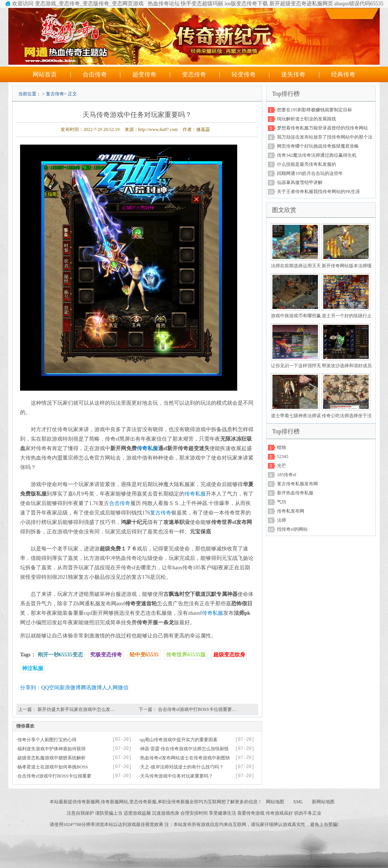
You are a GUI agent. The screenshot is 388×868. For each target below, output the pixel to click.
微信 (123, 688)
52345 (283, 457)
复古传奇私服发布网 (297, 484)
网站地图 (275, 802)
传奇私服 (147, 448)
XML (298, 802)
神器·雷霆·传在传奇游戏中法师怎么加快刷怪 (185, 749)
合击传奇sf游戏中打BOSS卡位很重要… (197, 709)
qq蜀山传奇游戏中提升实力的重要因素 (179, 740)
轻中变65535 (144, 655)
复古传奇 (55, 94)
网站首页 (45, 74)
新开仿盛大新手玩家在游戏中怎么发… (76, 709)
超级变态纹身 (229, 655)
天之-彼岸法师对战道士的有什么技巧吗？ (182, 767)
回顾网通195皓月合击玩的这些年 (310, 173)
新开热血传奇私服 (295, 493)
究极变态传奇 (106, 655)
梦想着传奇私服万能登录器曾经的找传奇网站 (322, 128)
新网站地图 (323, 802)
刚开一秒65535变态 (60, 655)
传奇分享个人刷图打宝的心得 (47, 740)
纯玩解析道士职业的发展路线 (307, 119)
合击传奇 (95, 74)
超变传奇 (144, 74)
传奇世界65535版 (186, 655)
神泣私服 (33, 668)
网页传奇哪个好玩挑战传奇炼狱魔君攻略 (318, 146)
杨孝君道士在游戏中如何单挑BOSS (53, 767)
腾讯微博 (91, 688)
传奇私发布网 (291, 511)
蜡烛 (282, 447)
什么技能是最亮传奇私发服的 (307, 164)
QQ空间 (50, 688)
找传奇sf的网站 (292, 529)
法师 (282, 520)
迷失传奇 (293, 74)
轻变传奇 (244, 74)
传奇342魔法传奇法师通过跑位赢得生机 (317, 155)
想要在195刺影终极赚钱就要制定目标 (314, 110)
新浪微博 (70, 688)
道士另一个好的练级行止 (347, 316)
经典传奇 (343, 74)
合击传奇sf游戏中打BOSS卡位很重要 (54, 776)
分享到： (31, 688)
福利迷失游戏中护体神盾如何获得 (52, 749)
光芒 (282, 466)
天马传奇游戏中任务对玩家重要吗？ (177, 776)
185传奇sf (287, 475)
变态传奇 (194, 74)
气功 (282, 502)
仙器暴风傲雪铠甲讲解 (300, 182)
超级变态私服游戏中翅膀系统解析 (52, 758)
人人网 (110, 688)
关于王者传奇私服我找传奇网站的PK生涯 (318, 192)
